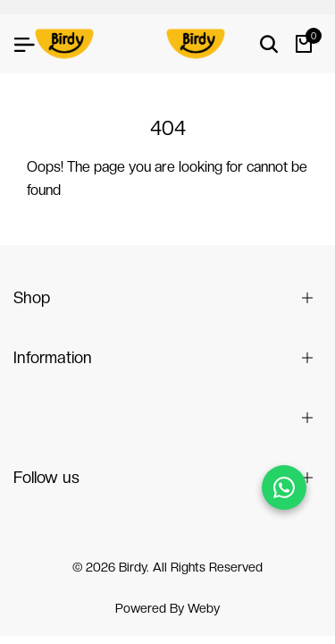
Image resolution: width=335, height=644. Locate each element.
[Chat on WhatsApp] (284, 487)
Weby (204, 608)
